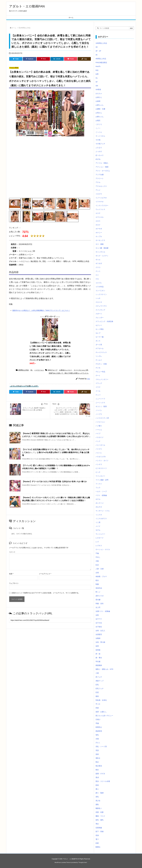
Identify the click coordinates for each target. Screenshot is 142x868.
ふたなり (99, 148)
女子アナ (99, 619)
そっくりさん (100, 136)
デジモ (98, 368)
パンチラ (99, 464)
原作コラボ (100, 596)
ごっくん (99, 132)
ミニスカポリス (101, 519)
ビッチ (98, 472)
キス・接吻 (100, 244)
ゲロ (97, 279)
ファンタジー (100, 476)
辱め (97, 824)
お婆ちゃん (100, 105)
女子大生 (99, 623)
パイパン (99, 453)
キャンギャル (100, 252)
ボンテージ (100, 503)
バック (98, 441)
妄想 (97, 646)
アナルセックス (101, 186)
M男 (97, 74)
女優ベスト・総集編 (103, 611)
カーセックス (100, 240)
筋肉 (97, 785)
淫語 (97, 750)
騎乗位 (98, 847)
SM (97, 86)
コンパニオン (100, 291)
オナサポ (99, 229)
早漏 (97, 723)
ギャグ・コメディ (102, 256)
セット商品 (100, 329)
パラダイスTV (101, 457)
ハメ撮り (99, 426)
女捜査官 (99, 634)
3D (97, 47)
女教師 (98, 638)
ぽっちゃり (100, 155)
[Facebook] (30, 59)
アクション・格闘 (102, 167)
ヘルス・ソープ (101, 491)
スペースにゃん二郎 (81, 370)
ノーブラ (99, 414)
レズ (97, 542)
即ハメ (98, 592)
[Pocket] (71, 59)
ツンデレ (99, 356)
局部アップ (100, 681)
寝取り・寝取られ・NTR (104, 669)
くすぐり (99, 124)
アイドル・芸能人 (102, 163)
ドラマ (98, 387)
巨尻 (97, 692)
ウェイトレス (100, 209)
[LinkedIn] (57, 59)
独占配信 (99, 766)
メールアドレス (45, 574)
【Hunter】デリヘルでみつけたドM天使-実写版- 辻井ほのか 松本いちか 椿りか (54, 482)
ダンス (98, 341)
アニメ (98, 190)
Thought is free (83, 862)
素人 (97, 789)
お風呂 (98, 120)
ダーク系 (99, 345)
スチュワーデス (101, 306)
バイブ (98, 433)
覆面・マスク (100, 816)
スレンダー (100, 318)
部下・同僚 (100, 832)
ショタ (98, 298)
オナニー (99, 233)
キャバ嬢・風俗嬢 (102, 248)
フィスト (99, 484)
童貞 (97, 777)
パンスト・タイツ (102, 461)
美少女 (98, 801)
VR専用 (98, 90)
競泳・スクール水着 (103, 781)
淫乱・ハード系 (101, 747)
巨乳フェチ (100, 689)
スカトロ (99, 302)
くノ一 (98, 128)
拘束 (97, 708)
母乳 (97, 735)
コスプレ (99, 283)
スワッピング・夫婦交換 (104, 321)
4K (97, 55)
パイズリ (99, 449)
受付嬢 (98, 600)
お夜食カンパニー (66, 370)
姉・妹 (98, 654)
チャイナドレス (101, 352)
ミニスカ (99, 515)
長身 (97, 835)
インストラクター (102, 205)
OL (31, 370)
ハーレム (99, 430)
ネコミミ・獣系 (101, 406)
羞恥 (97, 804)
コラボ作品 (100, 287)
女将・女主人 (100, 631)
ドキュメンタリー (102, 379)
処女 (97, 580)
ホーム (14, 28)
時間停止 (99, 727)
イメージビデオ (101, 198)
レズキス (99, 546)
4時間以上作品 (26, 28)
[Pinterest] (43, 59)
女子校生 (99, 627)
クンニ (98, 271)
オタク (98, 225)
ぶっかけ (99, 151)
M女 (97, 70)
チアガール (100, 348)
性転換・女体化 (101, 700)
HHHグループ (52, 370)
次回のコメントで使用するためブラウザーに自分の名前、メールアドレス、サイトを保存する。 (46, 593)
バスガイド (100, 437)
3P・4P (98, 51)
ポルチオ (99, 507)
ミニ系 (98, 522)
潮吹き (98, 758)
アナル (98, 182)
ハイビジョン (39, 370)
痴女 (97, 770)
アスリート (100, 178)
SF (97, 82)
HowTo (98, 66)
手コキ (98, 704)
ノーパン (99, 410)
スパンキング (100, 310)
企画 (97, 573)
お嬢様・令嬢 (100, 109)
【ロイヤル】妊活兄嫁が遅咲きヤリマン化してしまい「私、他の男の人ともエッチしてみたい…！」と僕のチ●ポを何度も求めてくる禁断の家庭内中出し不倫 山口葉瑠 (56, 452)
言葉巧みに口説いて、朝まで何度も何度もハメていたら (69, 373)
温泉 (97, 754)
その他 (98, 140)
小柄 (97, 673)
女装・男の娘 (100, 642)
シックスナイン (101, 294)
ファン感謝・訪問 (102, 480)
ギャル (98, 260)
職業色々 (99, 808)
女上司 (98, 607)
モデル (98, 530)
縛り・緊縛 (100, 793)
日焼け (98, 719)
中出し (98, 557)
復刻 (97, 696)
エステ (98, 213)
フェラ (98, 488)
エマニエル (100, 217)
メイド (98, 526)
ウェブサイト (14, 583)
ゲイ (97, 275)
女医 (97, 615)
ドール (98, 391)
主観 (97, 561)
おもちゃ (99, 93)
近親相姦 (99, 828)
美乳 (97, 797)
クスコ (98, 267)
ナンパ (98, 395)
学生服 (98, 661)
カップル (99, 236)
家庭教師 (99, 665)
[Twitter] (16, 59)
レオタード (100, 538)
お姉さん (99, 97)
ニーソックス (100, 403)
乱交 (97, 565)
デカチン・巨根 (101, 364)
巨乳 (97, 685)
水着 (97, 739)
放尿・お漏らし (101, 712)
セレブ (98, 333)
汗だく (98, 743)
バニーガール (100, 445)
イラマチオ (100, 202)
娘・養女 (99, 658)
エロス (98, 221)
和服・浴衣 (100, 604)
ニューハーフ (100, 399)
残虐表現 (99, 731)
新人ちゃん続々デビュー (104, 716)
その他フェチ (100, 144)
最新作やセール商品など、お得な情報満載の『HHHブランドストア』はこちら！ (41, 310)
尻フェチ (99, 677)
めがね (98, 159)
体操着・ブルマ (101, 576)
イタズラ (99, 194)
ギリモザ (99, 263)
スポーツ (99, 314)
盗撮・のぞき (100, 774)
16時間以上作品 (101, 43)
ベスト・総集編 (101, 495)
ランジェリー (100, 534)
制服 (97, 584)
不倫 (97, 553)
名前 (11, 574)
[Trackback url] (50, 620)
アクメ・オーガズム (103, 171)
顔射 (97, 843)
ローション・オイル (103, 549)
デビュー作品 (100, 372)
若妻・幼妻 (100, 812)
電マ (97, 839)
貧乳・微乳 (100, 820)
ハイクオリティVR (102, 418)
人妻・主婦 (100, 569)
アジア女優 (100, 175)
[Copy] (84, 59)
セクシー (99, 325)
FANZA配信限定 (101, 63)
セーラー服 (100, 337)
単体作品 (99, 588)
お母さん (99, 113)
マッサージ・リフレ (103, 511)
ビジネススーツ (101, 468)
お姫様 (98, 101)
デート (98, 376)
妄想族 (98, 650)
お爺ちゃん (100, 117)
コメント (12, 552)
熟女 (97, 762)
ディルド (99, 360)
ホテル (98, 499)
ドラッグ (99, 383)
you (89, 379)
